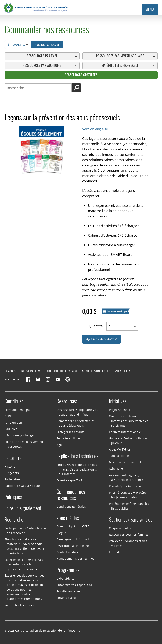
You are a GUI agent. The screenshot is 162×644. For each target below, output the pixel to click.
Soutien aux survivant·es (131, 520)
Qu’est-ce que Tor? (69, 480)
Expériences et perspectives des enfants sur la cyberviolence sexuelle (24, 564)
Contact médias (67, 552)
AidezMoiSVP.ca (120, 449)
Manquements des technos (75, 558)
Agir (59, 445)
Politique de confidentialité (61, 371)
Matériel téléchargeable (120, 65)
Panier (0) (16, 44)
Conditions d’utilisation (96, 371)
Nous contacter (30, 371)
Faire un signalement (23, 508)
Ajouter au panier (101, 339)
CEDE (8, 416)
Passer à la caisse (47, 44)
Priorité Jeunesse (68, 591)
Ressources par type (42, 56)
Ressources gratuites (81, 75)
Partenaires (12, 479)
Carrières (11, 429)
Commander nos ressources (71, 495)
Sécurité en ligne (68, 438)
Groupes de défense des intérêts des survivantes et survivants (128, 421)
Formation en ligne (17, 410)
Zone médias (68, 518)
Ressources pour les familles (129, 535)
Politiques (13, 497)
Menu (150, 9)
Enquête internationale (125, 432)
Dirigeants (12, 473)
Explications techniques (78, 456)
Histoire (10, 466)
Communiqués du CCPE (73, 526)
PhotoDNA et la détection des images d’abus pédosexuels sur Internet (77, 469)
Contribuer (14, 401)
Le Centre (10, 371)
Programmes (68, 570)
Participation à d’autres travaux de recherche (26, 531)
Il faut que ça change (19, 435)
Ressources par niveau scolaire (120, 56)
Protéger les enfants (71, 432)
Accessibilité (123, 371)
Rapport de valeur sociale (22, 486)
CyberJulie (116, 469)
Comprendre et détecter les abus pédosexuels (76, 423)
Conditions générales (71, 507)
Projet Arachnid (120, 410)
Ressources (67, 401)
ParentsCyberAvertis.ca (125, 486)
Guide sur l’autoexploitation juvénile (128, 441)
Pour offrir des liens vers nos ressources (24, 444)
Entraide (115, 552)
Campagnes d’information (74, 539)
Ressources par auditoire (42, 65)
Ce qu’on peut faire (122, 528)
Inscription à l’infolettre (73, 546)
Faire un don (13, 423)
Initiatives (118, 401)
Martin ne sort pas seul (125, 462)
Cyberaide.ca (66, 578)
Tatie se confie (119, 456)
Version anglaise (95, 129)
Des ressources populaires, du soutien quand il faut (78, 412)
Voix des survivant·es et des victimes (128, 543)
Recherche (14, 520)
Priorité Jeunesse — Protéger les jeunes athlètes (128, 495)
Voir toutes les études (19, 605)
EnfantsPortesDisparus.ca (74, 585)
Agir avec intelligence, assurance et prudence (126, 477)
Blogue (61, 533)
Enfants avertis (67, 598)
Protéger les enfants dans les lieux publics (129, 506)
